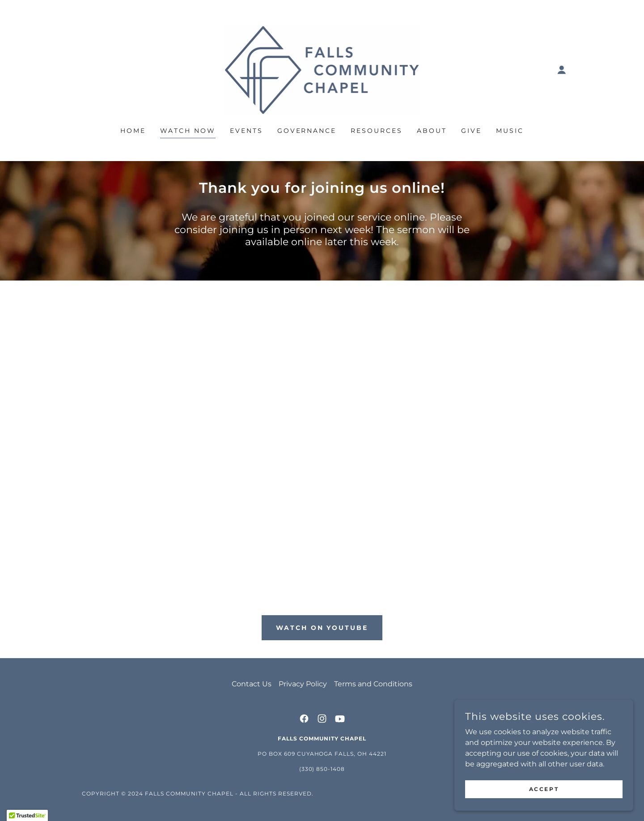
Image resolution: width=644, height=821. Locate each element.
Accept (544, 789)
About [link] (432, 131)
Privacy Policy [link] (303, 684)
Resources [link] (377, 131)
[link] (322, 69)
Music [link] (510, 131)
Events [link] (246, 131)
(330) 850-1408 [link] (322, 769)
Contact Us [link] (252, 684)
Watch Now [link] (188, 131)
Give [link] (471, 131)
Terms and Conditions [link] (373, 684)
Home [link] (133, 131)
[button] (562, 70)
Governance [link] (307, 131)
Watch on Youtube (322, 628)
